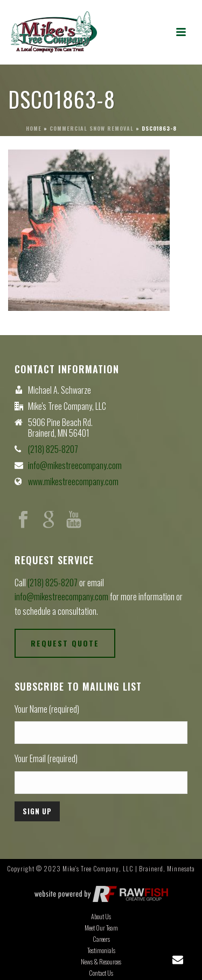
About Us (101, 917)
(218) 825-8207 (53, 449)
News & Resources (101, 962)
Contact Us (101, 973)
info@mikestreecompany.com (75, 465)
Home (34, 128)
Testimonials (101, 950)
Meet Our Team (101, 928)
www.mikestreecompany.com (73, 481)
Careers (101, 939)
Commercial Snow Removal (92, 128)
